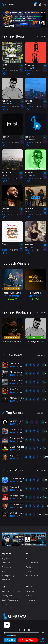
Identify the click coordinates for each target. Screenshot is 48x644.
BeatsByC (7, 104)
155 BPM (36, 142)
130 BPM (22, 392)
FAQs (28, 558)
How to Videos (32, 575)
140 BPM (22, 432)
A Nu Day (14, 389)
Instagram (30, 599)
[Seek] (21, 633)
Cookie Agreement (10, 599)
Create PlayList (28, 640)
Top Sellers (15, 412)
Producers (6, 566)
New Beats (14, 355)
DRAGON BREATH (18, 478)
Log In (29, 571)
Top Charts (7, 571)
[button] (19, 303)
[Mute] (5, 635)
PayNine (5, 68)
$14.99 (13, 507)
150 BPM (22, 366)
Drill (19, 458)
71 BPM (21, 515)
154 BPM (14, 107)
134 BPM (22, 441)
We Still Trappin (17, 512)
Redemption (16, 487)
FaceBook (30, 591)
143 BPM (22, 490)
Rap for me (15, 455)
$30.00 (13, 400)
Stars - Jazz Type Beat (20, 438)
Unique (5, 247)
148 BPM (13, 214)
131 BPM (14, 142)
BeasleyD (30, 175)
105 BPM (22, 400)
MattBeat (6, 211)
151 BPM (36, 178)
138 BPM (36, 107)
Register (30, 566)
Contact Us (7, 604)
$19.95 (13, 449)
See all (41, 37)
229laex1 (29, 104)
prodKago (29, 247)
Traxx (4, 139)
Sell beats (6, 562)
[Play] (24, 630)
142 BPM (13, 250)
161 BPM (13, 71)
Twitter (29, 595)
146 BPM (22, 498)
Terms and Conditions (11, 591)
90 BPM (13, 178)
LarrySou (5, 175)
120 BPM (36, 214)
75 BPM (21, 423)
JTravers (30, 68)
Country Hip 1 (16, 420)
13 (6, 109)
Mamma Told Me (18, 397)
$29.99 (13, 498)
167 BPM (36, 71)
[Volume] (12, 635)
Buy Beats (6, 558)
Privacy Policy (8, 595)
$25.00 (13, 374)
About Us (6, 579)
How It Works (32, 562)
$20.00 (13, 423)
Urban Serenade (18, 429)
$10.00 (13, 432)
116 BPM (22, 383)
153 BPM (36, 250)
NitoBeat (29, 211)
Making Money (8, 575)
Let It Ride (15, 363)
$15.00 (13, 366)
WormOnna (30, 139)
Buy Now (10, 640)
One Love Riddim (18, 446)
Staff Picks (15, 470)
